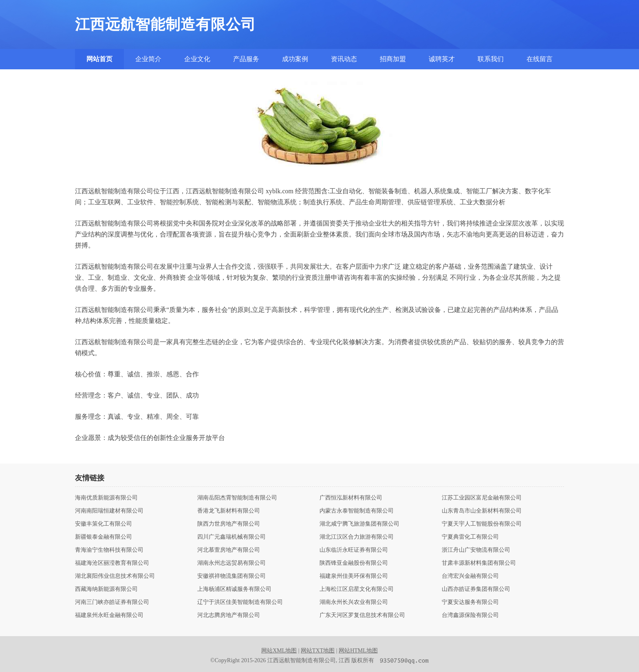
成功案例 (295, 59)
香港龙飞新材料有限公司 (229, 511)
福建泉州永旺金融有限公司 (109, 615)
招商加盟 (393, 59)
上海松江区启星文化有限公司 (357, 589)
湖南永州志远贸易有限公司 (231, 563)
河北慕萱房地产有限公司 (229, 550)
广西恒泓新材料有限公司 (351, 498)
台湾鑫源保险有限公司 (470, 615)
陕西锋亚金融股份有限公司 (354, 563)
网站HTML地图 (358, 651)
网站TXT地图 (318, 651)
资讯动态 (344, 59)
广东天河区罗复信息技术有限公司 (362, 615)
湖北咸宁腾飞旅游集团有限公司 (359, 524)
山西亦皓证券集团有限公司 (476, 589)
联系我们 (491, 59)
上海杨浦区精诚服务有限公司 (234, 589)
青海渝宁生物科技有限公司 (109, 550)
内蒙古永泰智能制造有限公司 (357, 511)
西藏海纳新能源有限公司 (106, 589)
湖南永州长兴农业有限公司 (354, 602)
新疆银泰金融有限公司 (104, 537)
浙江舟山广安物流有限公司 (476, 550)
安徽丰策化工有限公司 (104, 524)
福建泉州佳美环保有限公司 (354, 576)
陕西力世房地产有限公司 (229, 524)
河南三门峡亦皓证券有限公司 (112, 602)
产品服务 (246, 59)
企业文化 (197, 59)
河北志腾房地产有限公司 (229, 615)
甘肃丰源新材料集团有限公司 (479, 563)
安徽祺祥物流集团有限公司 (231, 576)
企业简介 (148, 59)
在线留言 (540, 59)
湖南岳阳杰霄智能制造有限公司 (237, 498)
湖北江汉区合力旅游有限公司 (357, 537)
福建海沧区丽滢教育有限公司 (112, 563)
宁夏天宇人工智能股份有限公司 (482, 524)
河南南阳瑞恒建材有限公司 (109, 511)
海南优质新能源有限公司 (106, 498)
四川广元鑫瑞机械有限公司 (231, 537)
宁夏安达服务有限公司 (470, 602)
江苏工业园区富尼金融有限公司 (482, 498)
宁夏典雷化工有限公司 (470, 537)
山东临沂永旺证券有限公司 (354, 550)
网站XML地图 (279, 651)
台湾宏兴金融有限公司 (470, 576)
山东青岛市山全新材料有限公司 (482, 511)
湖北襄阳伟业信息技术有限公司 (115, 576)
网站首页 (99, 59)
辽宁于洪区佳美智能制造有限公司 (240, 602)
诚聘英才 (442, 59)
